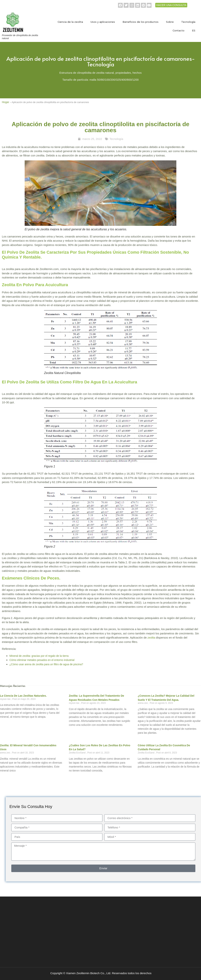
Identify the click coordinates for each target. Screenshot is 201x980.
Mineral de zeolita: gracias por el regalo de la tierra (39, 656)
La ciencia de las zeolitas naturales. (23, 696)
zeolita (151, 638)
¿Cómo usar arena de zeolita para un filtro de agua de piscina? (46, 664)
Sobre (170, 22)
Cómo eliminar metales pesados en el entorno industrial (42, 660)
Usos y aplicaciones (103, 22)
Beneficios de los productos (140, 22)
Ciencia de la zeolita (70, 22)
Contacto (179, 30)
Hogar (5, 102)
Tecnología (188, 22)
